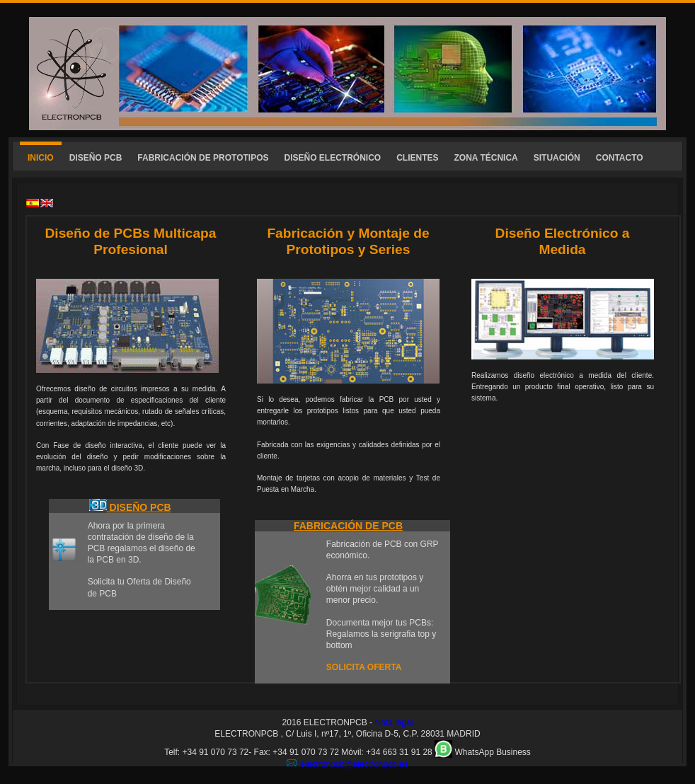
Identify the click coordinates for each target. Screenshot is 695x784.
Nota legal (394, 722)
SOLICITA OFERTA (364, 667)
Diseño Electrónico (559, 233)
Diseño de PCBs (97, 233)
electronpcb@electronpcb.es (354, 764)
